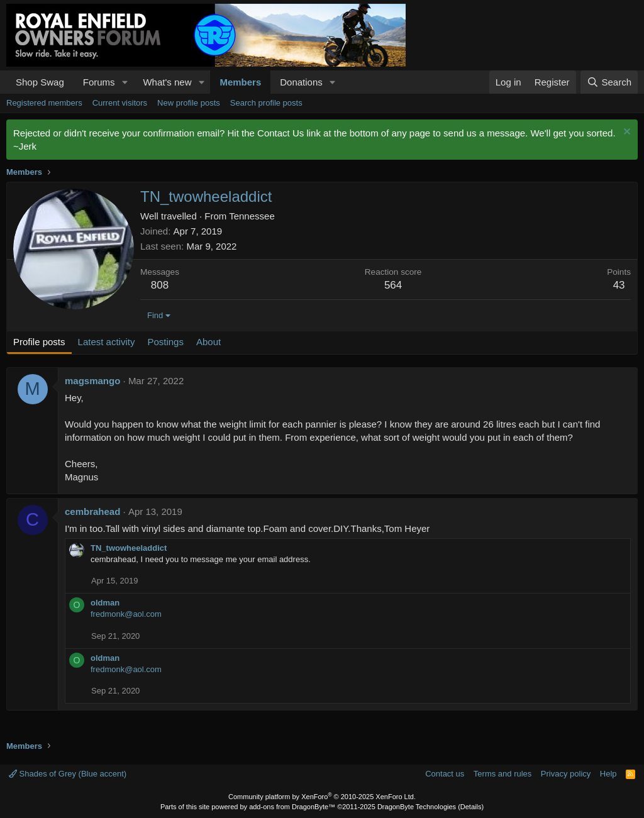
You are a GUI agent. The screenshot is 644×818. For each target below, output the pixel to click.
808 (160, 285)
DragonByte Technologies (417, 807)
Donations (301, 82)
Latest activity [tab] (107, 342)
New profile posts (189, 103)
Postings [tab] (165, 342)
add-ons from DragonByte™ (292, 807)
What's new (167, 82)
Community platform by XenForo (322, 797)
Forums (99, 82)
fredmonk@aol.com (126, 614)
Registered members (44, 103)
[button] (125, 82)
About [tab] (208, 342)
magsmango (92, 381)
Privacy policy (566, 774)
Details (471, 807)
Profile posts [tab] (39, 342)
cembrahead (92, 511)
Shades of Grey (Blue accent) (68, 774)
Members (240, 82)
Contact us (445, 774)
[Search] (609, 82)
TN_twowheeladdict (129, 548)
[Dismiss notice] (625, 133)
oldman (105, 603)
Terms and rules (502, 774)
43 (619, 285)
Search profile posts (266, 103)
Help (608, 774)
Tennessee (252, 216)
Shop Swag (40, 82)
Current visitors (120, 103)
